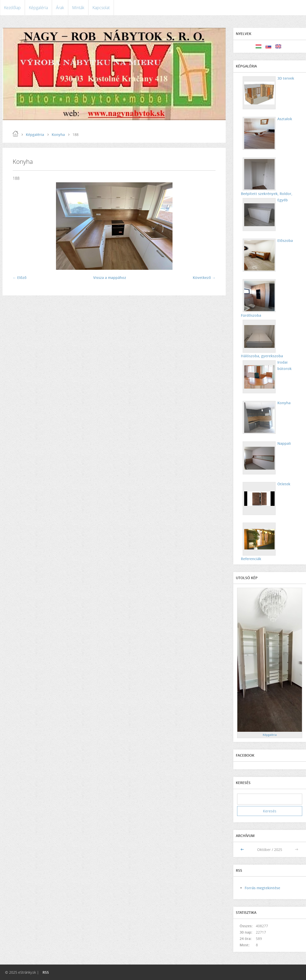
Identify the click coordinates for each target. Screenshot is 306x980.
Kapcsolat (101, 8)
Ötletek (284, 484)
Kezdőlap (12, 8)
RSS (46, 972)
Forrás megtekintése (262, 888)
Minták (78, 8)
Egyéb (283, 200)
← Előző (20, 278)
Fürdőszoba (251, 315)
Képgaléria (38, 8)
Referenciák (251, 559)
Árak (60, 8)
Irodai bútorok (284, 365)
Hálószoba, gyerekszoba (262, 356)
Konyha (58, 135)
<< (243, 850)
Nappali (284, 443)
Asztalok (285, 119)
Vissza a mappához (110, 278)
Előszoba (285, 240)
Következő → (204, 278)
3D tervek (286, 78)
